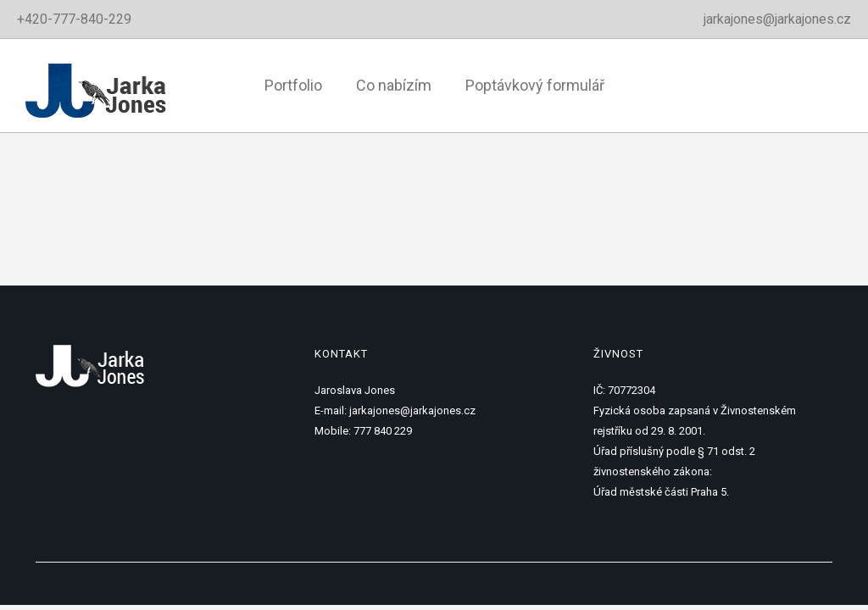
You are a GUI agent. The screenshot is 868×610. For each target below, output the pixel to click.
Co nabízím (394, 85)
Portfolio (293, 85)
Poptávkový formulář (535, 85)
